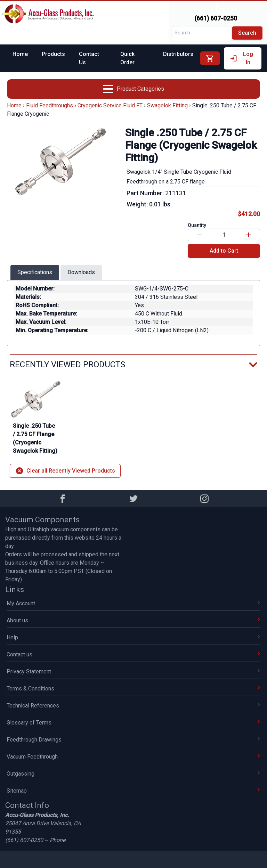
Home (20, 54)
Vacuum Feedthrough (133, 757)
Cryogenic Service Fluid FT (110, 105)
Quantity (197, 225)
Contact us (133, 654)
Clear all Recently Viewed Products (65, 471)
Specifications (35, 272)
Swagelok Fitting (167, 105)
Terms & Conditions (133, 689)
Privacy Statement (133, 672)
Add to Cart (224, 251)
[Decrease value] (199, 235)
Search (247, 33)
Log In (241, 58)
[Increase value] (249, 235)
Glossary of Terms (133, 723)
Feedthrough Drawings (133, 740)
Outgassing (133, 774)
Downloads (81, 272)
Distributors (178, 54)
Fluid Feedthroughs (50, 105)
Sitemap (133, 791)
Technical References (133, 706)
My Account (133, 603)
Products (53, 54)
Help (133, 637)
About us (133, 620)
